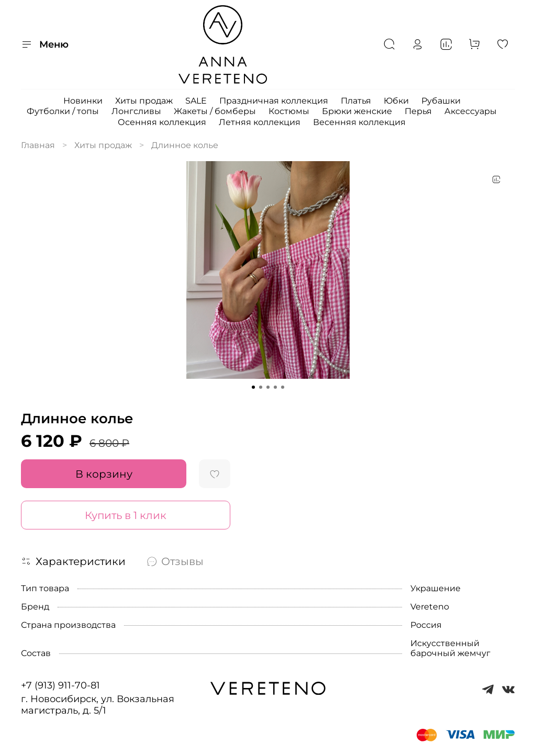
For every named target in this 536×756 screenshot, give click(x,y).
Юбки (396, 101)
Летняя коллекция (260, 122)
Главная (38, 145)
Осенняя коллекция (162, 122)
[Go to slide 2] (261, 387)
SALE (196, 101)
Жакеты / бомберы (215, 111)
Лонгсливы (136, 111)
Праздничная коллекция (274, 101)
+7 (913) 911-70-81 (60, 685)
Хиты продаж (144, 101)
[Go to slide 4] (275, 387)
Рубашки (441, 101)
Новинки (83, 101)
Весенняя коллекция (359, 122)
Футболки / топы (63, 111)
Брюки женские (357, 111)
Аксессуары (471, 111)
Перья (418, 111)
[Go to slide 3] (268, 387)
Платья (356, 101)
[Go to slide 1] (253, 387)
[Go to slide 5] (283, 387)
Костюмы (289, 111)
